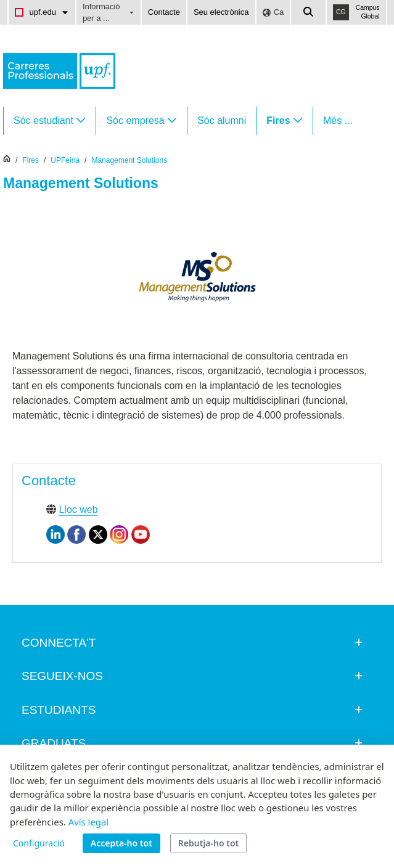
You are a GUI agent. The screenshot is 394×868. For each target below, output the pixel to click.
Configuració (39, 843)
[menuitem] (50, 121)
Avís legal (88, 822)
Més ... (338, 121)
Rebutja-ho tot (208, 843)
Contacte (164, 12)
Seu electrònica (221, 12)
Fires (31, 160)
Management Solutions (129, 160)
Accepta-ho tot (121, 843)
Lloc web (78, 510)
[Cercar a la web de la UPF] (309, 12)
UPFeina (65, 160)
